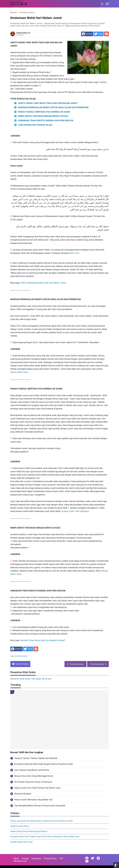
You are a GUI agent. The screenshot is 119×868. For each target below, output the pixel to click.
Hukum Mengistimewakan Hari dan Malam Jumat (43, 283)
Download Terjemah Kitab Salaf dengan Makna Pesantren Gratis (44, 764)
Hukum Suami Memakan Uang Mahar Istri (33, 800)
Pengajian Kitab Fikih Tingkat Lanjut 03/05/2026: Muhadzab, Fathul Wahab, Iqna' (45, 837)
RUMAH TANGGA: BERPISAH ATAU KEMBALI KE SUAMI (44, 112)
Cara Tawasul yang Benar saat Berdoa (32, 770)
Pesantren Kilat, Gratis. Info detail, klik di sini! (31, 679)
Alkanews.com (20, 861)
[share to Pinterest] (106, 34)
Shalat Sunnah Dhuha (20, 826)
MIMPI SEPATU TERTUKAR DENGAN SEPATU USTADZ (43, 116)
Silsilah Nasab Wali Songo (22, 842)
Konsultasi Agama (21, 656)
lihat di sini (74, 253)
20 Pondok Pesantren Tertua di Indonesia (33, 782)
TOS (61, 858)
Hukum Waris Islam (19, 372)
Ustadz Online (23, 33)
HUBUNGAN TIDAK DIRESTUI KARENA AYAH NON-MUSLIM (46, 121)
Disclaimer (36, 858)
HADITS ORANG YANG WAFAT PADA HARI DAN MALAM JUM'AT (48, 103)
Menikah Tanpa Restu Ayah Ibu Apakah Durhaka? (43, 640)
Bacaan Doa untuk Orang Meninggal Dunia (34, 776)
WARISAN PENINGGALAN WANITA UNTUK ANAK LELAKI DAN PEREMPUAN (53, 107)
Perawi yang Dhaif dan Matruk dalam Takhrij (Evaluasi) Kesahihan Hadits (42, 821)
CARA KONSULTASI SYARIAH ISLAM (35, 125)
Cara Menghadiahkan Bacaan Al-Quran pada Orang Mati (40, 806)
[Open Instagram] (98, 858)
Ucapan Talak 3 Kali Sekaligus (75, 511)
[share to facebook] (87, 34)
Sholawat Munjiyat (23, 794)
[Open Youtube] (87, 861)
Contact (25, 858)
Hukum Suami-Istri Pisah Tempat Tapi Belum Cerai (37, 788)
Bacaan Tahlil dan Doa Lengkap (27, 752)
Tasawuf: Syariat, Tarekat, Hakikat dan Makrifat (36, 758)
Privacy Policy (50, 858)
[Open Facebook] (87, 858)
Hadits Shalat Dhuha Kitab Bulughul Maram (29, 831)
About (16, 858)
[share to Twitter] (99, 34)
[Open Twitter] (93, 858)
